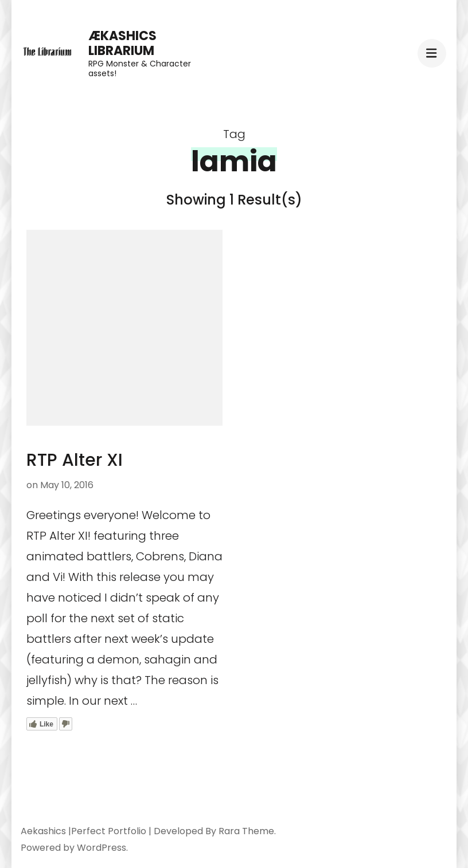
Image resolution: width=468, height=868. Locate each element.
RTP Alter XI (75, 460)
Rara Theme (246, 831)
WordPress (102, 848)
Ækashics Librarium (122, 43)
